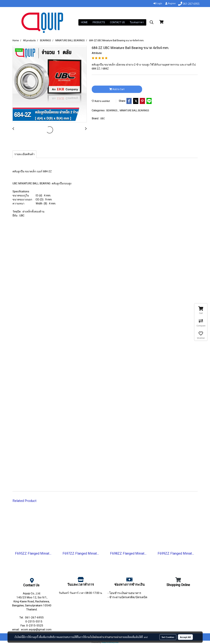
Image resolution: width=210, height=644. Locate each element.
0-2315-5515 (34, 621)
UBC (102, 119)
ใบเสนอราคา (137, 22)
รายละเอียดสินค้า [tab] (24, 154)
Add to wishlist (101, 101)
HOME (84, 22)
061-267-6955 (35, 617)
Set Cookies (168, 637)
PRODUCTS (99, 22)
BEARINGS (112, 110)
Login (158, 3)
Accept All (185, 637)
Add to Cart (117, 89)
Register (170, 3)
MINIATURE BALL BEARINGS (134, 110)
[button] (152, 22)
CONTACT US (117, 22)
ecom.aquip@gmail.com (36, 629)
